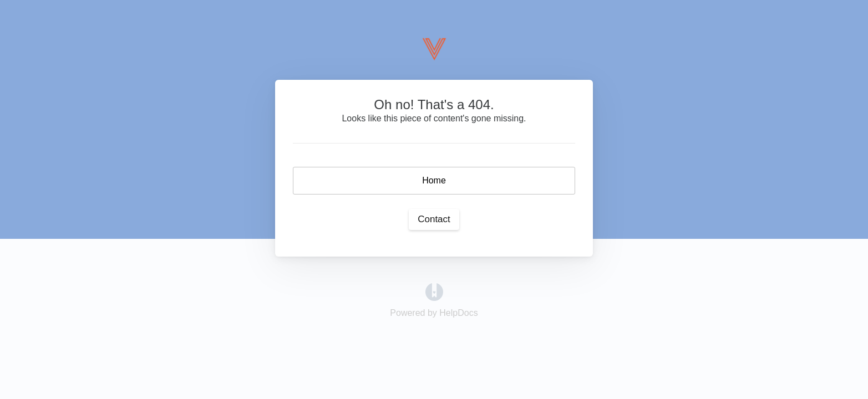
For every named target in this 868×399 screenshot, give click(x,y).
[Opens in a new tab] (434, 291)
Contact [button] (434, 219)
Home (434, 180)
